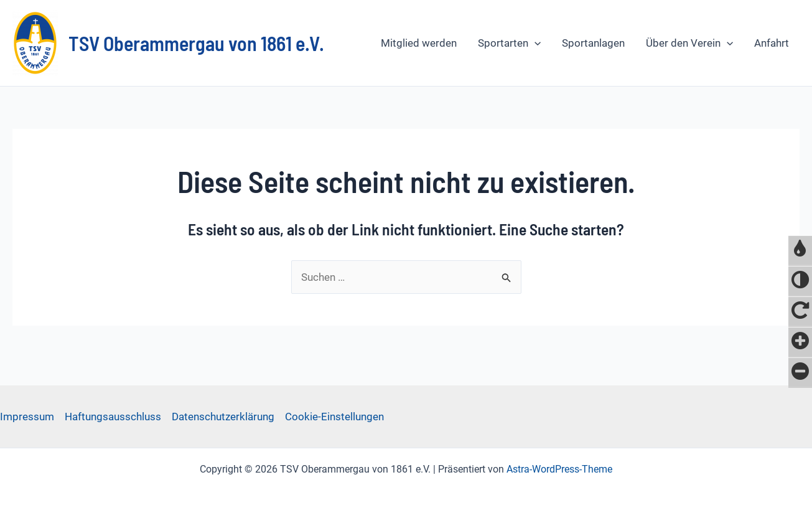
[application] (534, 43)
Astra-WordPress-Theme (559, 469)
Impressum (27, 417)
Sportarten (509, 43)
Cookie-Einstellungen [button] (334, 417)
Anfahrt (772, 43)
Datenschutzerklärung (223, 417)
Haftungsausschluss (113, 417)
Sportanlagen (593, 43)
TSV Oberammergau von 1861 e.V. (196, 43)
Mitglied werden (419, 43)
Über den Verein (689, 43)
